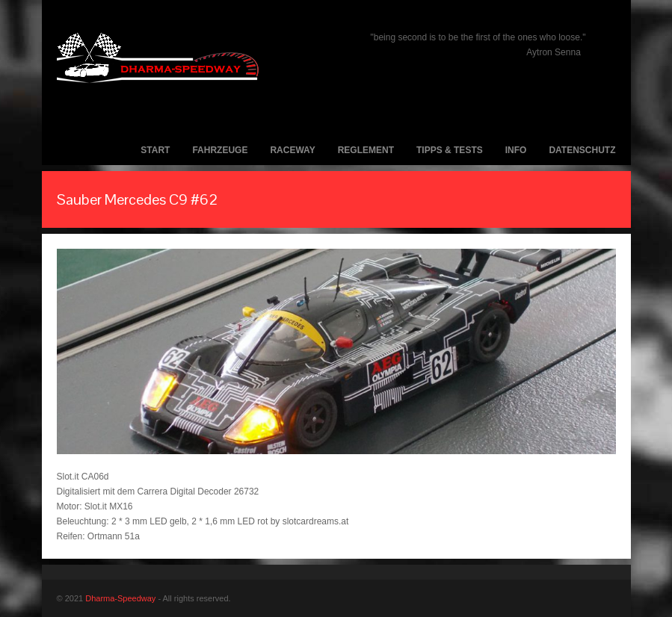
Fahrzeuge (220, 150)
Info (516, 150)
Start (155, 150)
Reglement (366, 150)
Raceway (292, 150)
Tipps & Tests (450, 150)
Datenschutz (582, 150)
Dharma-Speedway (120, 598)
